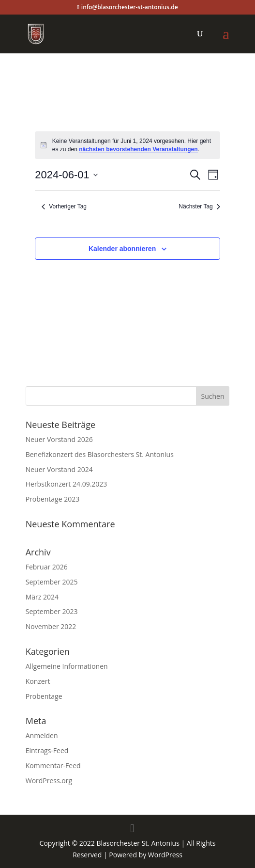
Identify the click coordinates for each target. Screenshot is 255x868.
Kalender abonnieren (122, 249)
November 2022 (51, 626)
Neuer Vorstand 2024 (59, 469)
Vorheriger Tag (64, 206)
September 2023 (52, 611)
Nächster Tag (199, 206)
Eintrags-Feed (47, 750)
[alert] (127, 145)
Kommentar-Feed (53, 765)
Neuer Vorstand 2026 (59, 439)
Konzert (38, 681)
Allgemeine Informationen (67, 666)
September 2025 (52, 582)
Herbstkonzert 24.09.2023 (67, 484)
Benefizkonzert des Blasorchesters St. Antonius (100, 454)
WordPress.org (49, 781)
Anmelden (42, 735)
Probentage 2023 (52, 499)
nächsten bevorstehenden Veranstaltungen (138, 149)
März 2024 (42, 597)
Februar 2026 (47, 567)
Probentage (44, 696)
